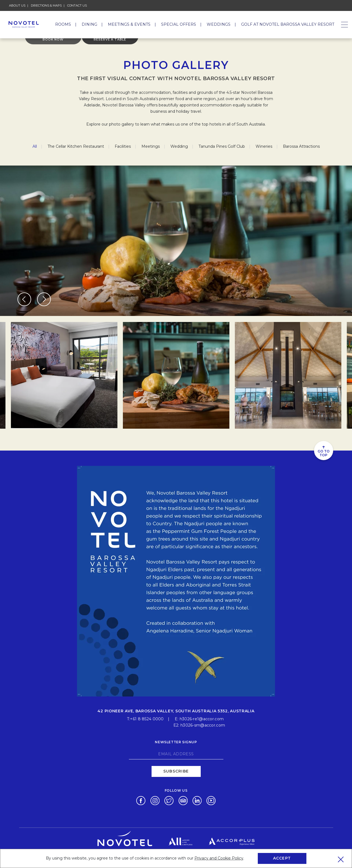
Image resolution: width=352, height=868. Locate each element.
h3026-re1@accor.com (202, 718)
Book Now (53, 43)
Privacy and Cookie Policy (219, 858)
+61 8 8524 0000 (147, 718)
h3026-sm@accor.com (203, 725)
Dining (89, 24)
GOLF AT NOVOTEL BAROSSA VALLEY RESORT (288, 24)
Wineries (264, 146)
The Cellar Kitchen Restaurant (76, 146)
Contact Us (77, 5)
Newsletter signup (176, 741)
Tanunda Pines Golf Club (222, 146)
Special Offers (179, 24)
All (35, 146)
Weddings (219, 24)
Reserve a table (110, 43)
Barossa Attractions (301, 146)
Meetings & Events (129, 24)
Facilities (123, 146)
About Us (17, 5)
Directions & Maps (46, 5)
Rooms (63, 24)
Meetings (151, 146)
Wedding (179, 146)
